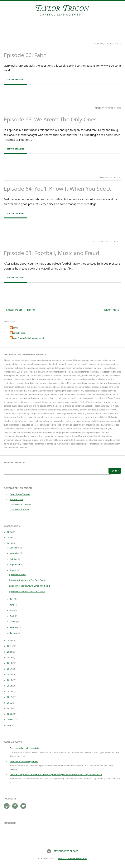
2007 (9, 725)
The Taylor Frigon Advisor (72, 859)
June (12, 605)
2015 (9, 680)
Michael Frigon (18, 333)
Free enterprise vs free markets (24, 748)
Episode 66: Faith (25, 55)
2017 (9, 669)
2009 (9, 714)
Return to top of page (66, 851)
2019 (9, 657)
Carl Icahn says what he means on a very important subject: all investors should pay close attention (56, 774)
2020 (9, 652)
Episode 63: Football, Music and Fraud (52, 253)
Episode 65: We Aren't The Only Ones (50, 119)
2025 (9, 532)
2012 (9, 697)
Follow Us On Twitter (19, 510)
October (13, 559)
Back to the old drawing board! (24, 761)
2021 (9, 646)
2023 (9, 543)
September (15, 565)
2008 (9, 720)
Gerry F (15, 328)
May (12, 610)
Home (31, 310)
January (13, 633)
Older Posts (111, 310)
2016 (9, 674)
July (12, 599)
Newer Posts (14, 310)
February (14, 627)
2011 (9, 703)
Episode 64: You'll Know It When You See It (57, 189)
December (14, 548)
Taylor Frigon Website (20, 494)
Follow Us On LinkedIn (20, 505)
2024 (9, 538)
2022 (9, 641)
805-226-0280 (16, 499)
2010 (9, 708)
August (13, 570)
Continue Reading (15, 80)
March (13, 622)
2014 (9, 686)
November (14, 553)
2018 (9, 663)
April (12, 616)
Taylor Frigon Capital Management (28, 338)
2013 (9, 691)
